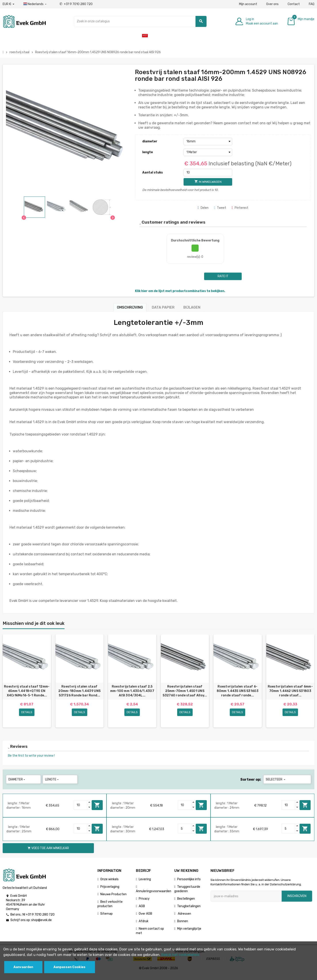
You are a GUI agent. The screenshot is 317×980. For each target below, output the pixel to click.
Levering (145, 884)
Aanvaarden (23, 967)
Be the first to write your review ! (31, 761)
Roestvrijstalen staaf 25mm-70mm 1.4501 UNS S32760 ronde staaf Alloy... (185, 691)
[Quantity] (81, 810)
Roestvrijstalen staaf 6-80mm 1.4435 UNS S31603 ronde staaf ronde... (238, 691)
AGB (142, 911)
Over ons (272, 4)
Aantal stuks (153, 172)
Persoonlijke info (189, 884)
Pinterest (240, 208)
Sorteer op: (251, 785)
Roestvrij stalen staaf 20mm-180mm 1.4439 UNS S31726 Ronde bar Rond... (79, 691)
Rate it (223, 276)
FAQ (312, 4)
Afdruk (144, 926)
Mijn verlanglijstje (189, 934)
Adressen (184, 919)
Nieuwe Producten (113, 899)
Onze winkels (109, 884)
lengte (148, 152)
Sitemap (106, 919)
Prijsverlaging (110, 892)
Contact (294, 4)
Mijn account (248, 4)
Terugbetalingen (189, 911)
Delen (203, 208)
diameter (150, 141)
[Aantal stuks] (208, 173)
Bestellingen (186, 904)
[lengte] (208, 152)
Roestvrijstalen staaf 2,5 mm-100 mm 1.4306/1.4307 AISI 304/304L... (132, 691)
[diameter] (208, 141)
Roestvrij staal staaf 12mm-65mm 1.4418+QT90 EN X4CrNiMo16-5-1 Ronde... (27, 691)
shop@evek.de (41, 925)
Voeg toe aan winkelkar (97, 810)
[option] (27, 684)
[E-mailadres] (246, 901)
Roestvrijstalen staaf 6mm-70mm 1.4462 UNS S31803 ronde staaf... (290, 691)
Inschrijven (297, 901)
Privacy (144, 904)
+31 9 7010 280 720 (76, 4)
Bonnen (183, 926)
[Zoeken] (140, 21)
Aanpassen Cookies (69, 967)
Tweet (220, 208)
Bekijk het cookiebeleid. (181, 955)
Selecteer (276, 785)
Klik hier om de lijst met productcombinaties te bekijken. (180, 291)
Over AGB (145, 919)
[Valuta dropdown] (9, 4)
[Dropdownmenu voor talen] (35, 4)
